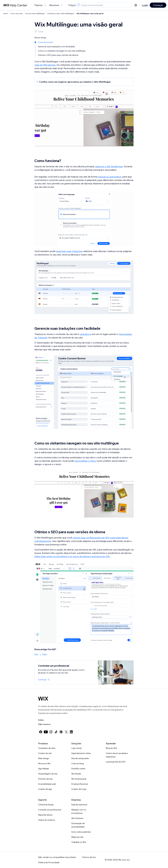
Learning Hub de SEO (116, 762)
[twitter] (66, 732)
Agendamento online (81, 753)
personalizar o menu (85, 461)
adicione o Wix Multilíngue (109, 166)
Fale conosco (44, 724)
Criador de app (45, 789)
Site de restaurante (80, 758)
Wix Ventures (77, 818)
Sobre (41, 720)
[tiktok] (56, 732)
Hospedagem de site (48, 774)
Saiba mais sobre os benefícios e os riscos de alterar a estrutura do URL (72, 556)
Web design (44, 758)
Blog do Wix (111, 748)
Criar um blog (78, 763)
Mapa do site (77, 837)
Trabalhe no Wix (79, 842)
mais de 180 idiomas (45, 65)
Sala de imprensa (79, 805)
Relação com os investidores (79, 811)
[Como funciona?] (60, 42)
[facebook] (41, 732)
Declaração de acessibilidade (78, 825)
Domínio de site (45, 779)
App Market (44, 769)
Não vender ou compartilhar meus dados (57, 857)
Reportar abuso (45, 815)
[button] (83, 82)
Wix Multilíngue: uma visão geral (90, 13)
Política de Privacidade (49, 862)
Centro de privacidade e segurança (117, 755)
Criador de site (45, 753)
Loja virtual (76, 748)
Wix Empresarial (79, 779)
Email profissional (79, 784)
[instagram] (51, 732)
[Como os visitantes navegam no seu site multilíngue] (60, 51)
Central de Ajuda (46, 805)
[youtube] (46, 732)
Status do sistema (46, 820)
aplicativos (86, 334)
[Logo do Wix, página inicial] (43, 699)
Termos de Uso (89, 857)
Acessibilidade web (47, 784)
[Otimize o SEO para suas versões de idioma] (60, 55)
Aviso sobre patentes (81, 832)
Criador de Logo (79, 789)
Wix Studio (76, 774)
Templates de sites (47, 748)
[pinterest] (61, 732)
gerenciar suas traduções (69, 251)
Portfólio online (78, 769)
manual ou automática (110, 177)
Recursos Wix (44, 763)
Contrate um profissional (50, 810)
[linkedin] (71, 732)
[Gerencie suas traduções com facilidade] (60, 46)
